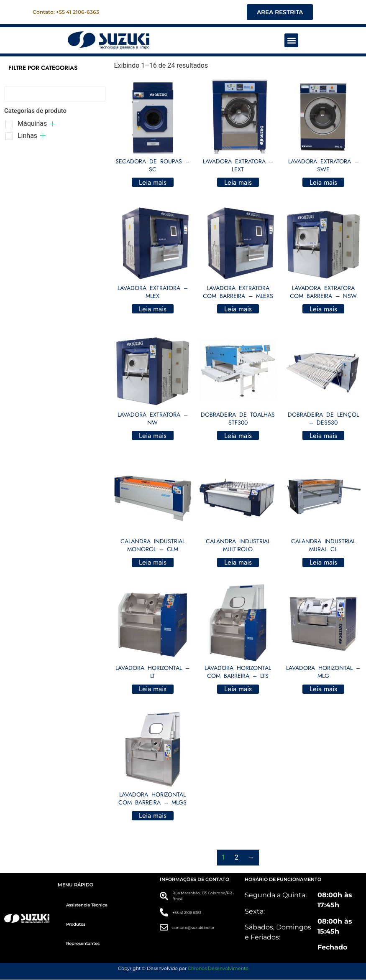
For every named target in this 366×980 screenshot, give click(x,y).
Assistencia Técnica (87, 905)
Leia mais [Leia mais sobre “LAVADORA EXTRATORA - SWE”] (323, 183)
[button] (291, 41)
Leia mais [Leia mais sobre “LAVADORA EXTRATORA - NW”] (153, 436)
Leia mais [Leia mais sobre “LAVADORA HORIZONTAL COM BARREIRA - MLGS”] (153, 816)
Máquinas (32, 124)
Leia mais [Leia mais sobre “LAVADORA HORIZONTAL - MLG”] (323, 689)
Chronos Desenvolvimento (218, 968)
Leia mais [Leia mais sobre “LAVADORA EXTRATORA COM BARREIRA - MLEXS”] (238, 309)
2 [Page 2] (237, 858)
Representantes (83, 944)
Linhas (27, 136)
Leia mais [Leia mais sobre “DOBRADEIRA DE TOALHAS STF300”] (238, 436)
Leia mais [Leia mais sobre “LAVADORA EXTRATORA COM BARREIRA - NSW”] (323, 309)
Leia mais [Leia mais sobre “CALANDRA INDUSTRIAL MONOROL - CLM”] (153, 563)
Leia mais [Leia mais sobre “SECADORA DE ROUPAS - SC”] (153, 183)
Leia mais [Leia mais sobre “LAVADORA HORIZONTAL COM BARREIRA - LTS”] (238, 689)
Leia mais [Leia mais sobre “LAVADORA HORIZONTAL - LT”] (153, 689)
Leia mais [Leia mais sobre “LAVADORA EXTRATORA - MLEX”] (153, 309)
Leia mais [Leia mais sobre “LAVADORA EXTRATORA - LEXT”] (238, 183)
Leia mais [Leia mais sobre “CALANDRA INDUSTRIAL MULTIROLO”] (238, 563)
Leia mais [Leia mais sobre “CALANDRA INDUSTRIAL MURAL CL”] (323, 563)
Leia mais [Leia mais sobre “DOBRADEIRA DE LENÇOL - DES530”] (323, 436)
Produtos (76, 925)
